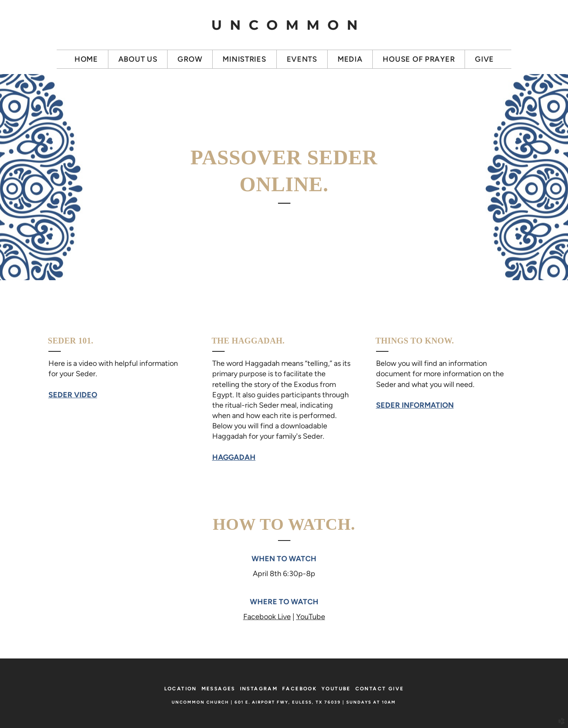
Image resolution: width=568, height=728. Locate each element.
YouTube (311, 617)
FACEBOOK (300, 689)
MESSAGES (218, 689)
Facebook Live (267, 617)
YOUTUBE (336, 689)
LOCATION (181, 689)
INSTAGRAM (259, 689)
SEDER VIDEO (73, 395)
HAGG (234, 457)
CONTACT (371, 689)
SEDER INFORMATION (415, 405)
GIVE (396, 689)
